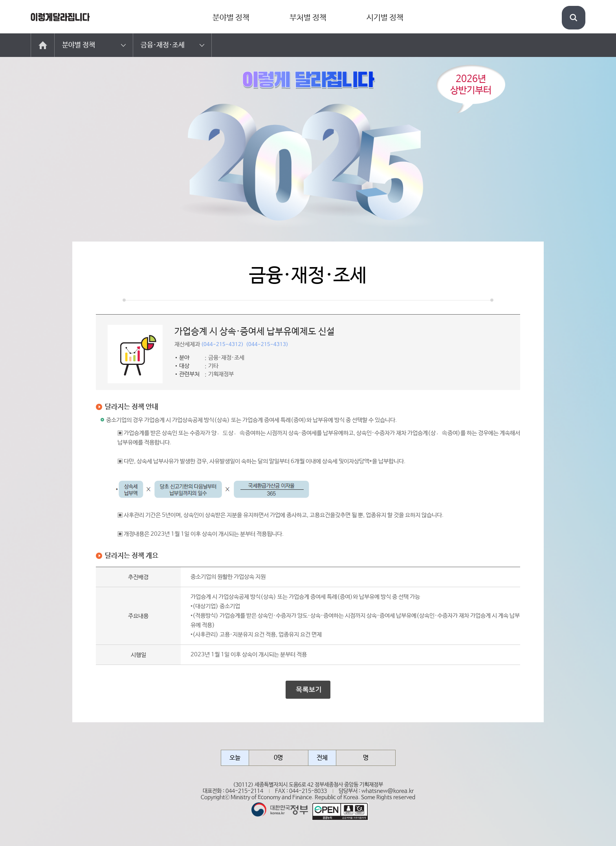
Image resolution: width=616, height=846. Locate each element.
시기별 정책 (385, 18)
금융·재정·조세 (163, 45)
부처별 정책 (308, 18)
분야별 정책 (231, 18)
